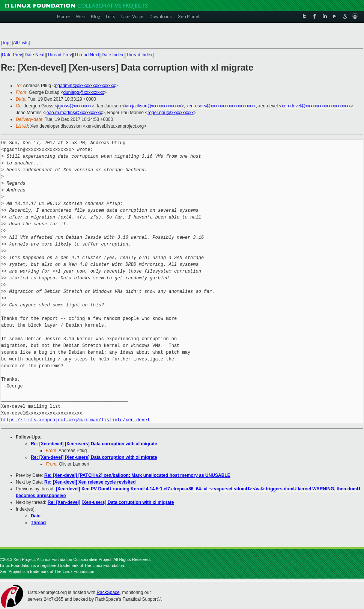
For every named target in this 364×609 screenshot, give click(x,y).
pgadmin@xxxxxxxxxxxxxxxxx (85, 86)
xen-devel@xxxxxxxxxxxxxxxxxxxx (316, 106)
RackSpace (108, 592)
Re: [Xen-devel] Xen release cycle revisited (90, 482)
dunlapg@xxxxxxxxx (83, 92)
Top (5, 43)
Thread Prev (59, 55)
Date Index (113, 55)
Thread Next (87, 55)
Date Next (34, 55)
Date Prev (12, 55)
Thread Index (139, 55)
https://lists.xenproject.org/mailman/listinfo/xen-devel (75, 420)
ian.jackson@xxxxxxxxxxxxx (153, 106)
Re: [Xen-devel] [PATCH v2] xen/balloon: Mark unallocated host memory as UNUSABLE (137, 475)
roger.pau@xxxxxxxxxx (171, 113)
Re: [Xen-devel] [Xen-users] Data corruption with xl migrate (94, 444)
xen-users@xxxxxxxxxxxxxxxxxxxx (221, 106)
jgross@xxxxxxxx (74, 106)
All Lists (21, 43)
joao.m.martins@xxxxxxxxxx (74, 113)
